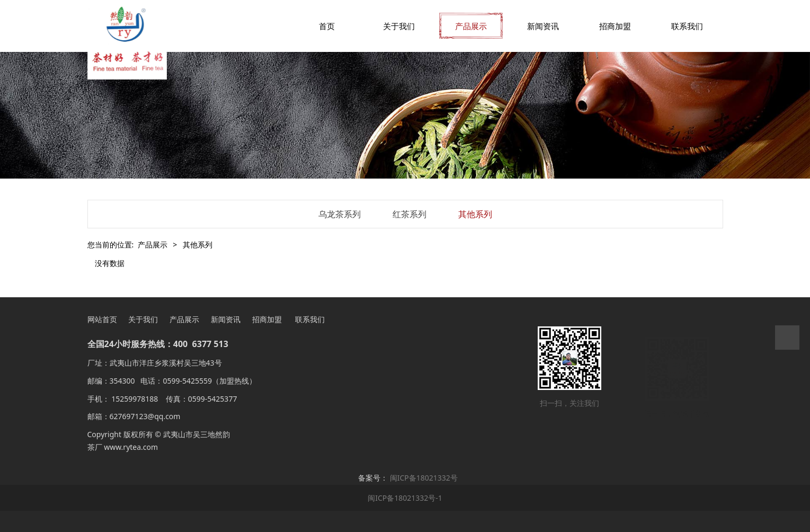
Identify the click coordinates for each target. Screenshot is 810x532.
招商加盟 (615, 26)
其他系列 (475, 214)
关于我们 (399, 26)
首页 (327, 26)
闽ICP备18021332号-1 (405, 498)
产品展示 (471, 26)
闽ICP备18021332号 (424, 478)
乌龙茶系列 (340, 214)
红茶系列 (410, 214)
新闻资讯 (543, 26)
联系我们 (687, 26)
